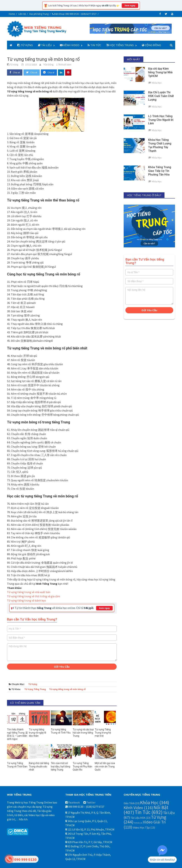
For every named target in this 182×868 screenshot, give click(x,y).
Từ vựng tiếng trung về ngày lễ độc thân (37, 733)
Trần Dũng (48, 65)
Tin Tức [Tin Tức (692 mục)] (149, 812)
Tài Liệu (45, 45)
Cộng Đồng (151, 45)
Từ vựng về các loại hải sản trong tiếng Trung (83, 733)
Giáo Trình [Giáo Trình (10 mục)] (132, 803)
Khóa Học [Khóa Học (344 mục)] (155, 802)
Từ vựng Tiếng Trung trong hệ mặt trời (103, 733)
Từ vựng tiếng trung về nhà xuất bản (29, 592)
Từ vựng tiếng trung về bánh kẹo (26, 600)
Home (12, 14)
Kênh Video (70, 45)
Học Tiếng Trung (120, 45)
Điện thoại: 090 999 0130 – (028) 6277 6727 (74, 14)
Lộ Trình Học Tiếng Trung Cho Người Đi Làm (161, 120)
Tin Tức (94, 45)
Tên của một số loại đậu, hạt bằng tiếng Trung (61, 766)
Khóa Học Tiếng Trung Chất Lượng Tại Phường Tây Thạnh (160, 145)
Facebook (74, 802)
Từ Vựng (25, 45)
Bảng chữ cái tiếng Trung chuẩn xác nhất (39, 766)
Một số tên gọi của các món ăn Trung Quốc (105, 766)
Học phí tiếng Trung (39, 14)
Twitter (91, 802)
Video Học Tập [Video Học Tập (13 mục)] (144, 828)
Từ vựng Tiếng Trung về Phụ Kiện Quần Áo (82, 766)
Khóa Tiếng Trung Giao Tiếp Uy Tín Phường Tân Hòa (160, 171)
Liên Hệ (22, 14)
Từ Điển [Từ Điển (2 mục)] (138, 823)
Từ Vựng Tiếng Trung (35, 689)
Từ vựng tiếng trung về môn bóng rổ (67, 689)
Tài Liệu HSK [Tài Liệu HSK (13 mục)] (140, 818)
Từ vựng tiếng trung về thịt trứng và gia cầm (34, 596)
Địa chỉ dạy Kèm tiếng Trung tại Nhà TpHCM (160, 72)
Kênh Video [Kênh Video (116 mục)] (138, 808)
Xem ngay (130, 6)
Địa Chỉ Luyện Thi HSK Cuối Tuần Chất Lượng (161, 96)
